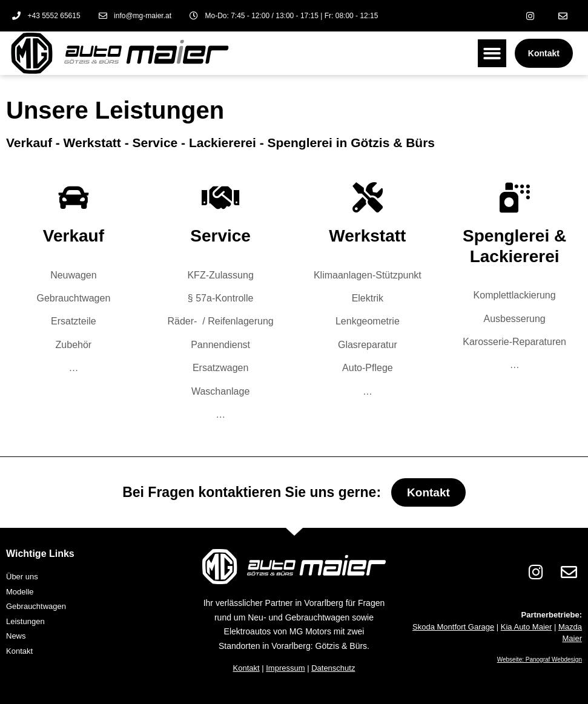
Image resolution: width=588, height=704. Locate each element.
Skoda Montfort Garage (453, 627)
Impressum (285, 668)
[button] (492, 54)
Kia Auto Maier (527, 627)
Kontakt (246, 668)
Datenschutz (333, 668)
